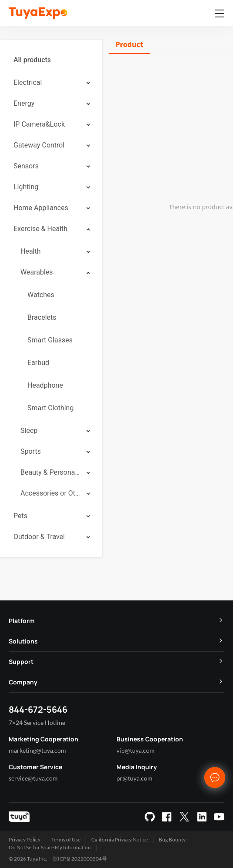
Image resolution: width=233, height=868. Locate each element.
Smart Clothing (50, 408)
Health (31, 251)
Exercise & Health (40, 229)
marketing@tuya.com (37, 750)
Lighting (26, 187)
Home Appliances (41, 208)
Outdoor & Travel (39, 537)
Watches (41, 295)
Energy (24, 103)
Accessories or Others (50, 493)
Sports (31, 451)
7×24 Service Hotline (37, 722)
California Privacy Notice (120, 840)
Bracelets (42, 317)
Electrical (28, 82)
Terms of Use (66, 840)
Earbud (38, 363)
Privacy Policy (25, 840)
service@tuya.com (33, 778)
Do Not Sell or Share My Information (50, 847)
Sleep (29, 431)
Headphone (45, 385)
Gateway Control (39, 145)
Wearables (37, 272)
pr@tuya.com (135, 778)
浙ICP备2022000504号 (80, 859)
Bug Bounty (172, 840)
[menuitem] (51, 60)
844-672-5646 (38, 709)
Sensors (26, 166)
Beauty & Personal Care (50, 472)
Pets (20, 516)
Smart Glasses (50, 340)
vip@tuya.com (136, 750)
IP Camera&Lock (39, 124)
